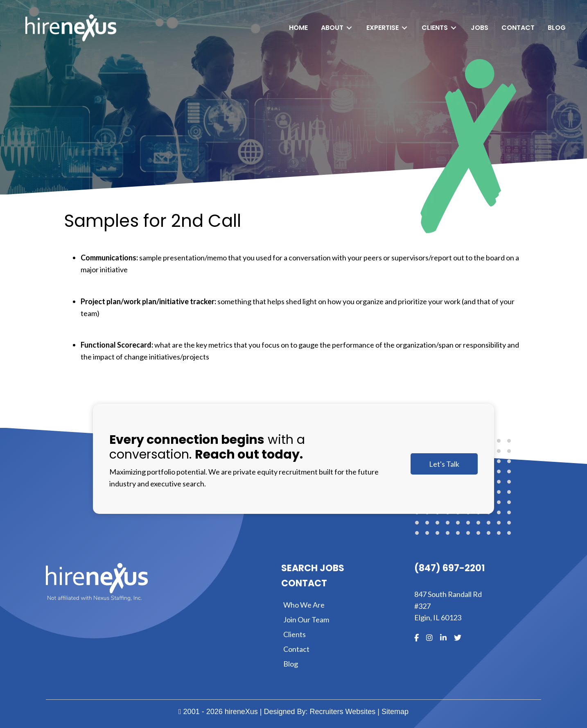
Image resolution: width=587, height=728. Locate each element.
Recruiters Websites (343, 712)
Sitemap (395, 712)
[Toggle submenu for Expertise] (404, 28)
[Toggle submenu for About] (349, 28)
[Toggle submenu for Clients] (454, 28)
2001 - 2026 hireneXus (218, 712)
